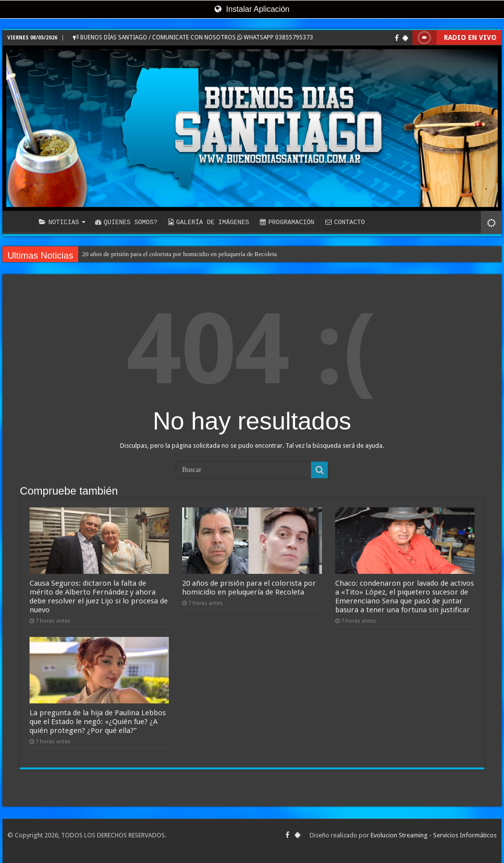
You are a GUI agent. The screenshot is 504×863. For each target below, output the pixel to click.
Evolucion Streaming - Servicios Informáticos (434, 835)
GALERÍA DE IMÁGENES (209, 222)
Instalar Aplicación (252, 9)
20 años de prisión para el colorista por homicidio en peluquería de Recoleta (180, 254)
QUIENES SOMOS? (126, 222)
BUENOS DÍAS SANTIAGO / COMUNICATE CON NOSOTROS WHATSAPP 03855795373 (193, 37)
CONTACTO (345, 222)
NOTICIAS (59, 222)
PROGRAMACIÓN (287, 222)
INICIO (20, 221)
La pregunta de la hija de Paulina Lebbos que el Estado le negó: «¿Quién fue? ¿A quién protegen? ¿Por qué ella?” (98, 722)
